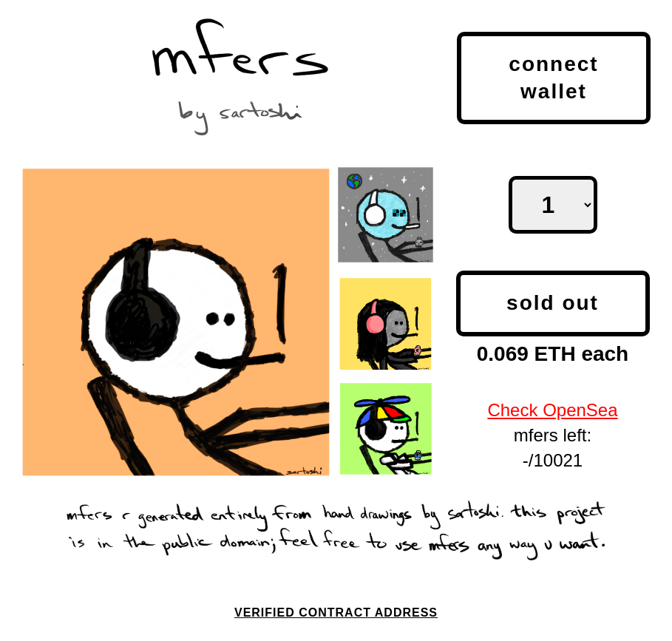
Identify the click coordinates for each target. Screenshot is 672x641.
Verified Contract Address (336, 613)
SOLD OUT (553, 303)
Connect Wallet (553, 77)
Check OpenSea (552, 410)
